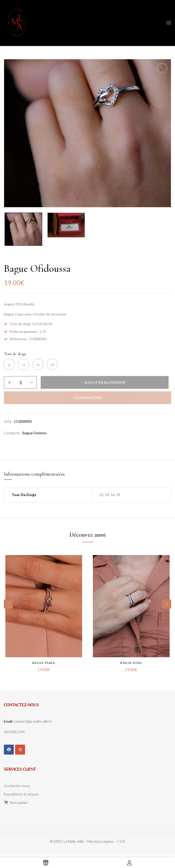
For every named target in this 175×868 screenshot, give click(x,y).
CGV (121, 844)
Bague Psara (44, 665)
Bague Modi (131, 665)
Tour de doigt (15, 354)
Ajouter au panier (105, 385)
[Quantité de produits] (20, 385)
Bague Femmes (35, 435)
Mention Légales (101, 844)
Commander (88, 400)
